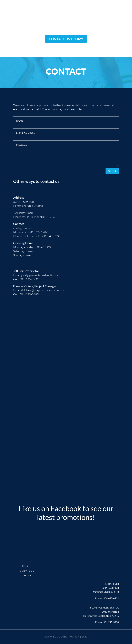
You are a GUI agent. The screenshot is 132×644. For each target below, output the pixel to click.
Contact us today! (66, 39)
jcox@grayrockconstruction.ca (40, 275)
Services (27, 571)
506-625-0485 (29, 294)
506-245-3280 (51, 236)
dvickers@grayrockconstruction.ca (42, 290)
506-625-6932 (38, 232)
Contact (27, 576)
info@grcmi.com (23, 228)
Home (24, 566)
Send (112, 171)
